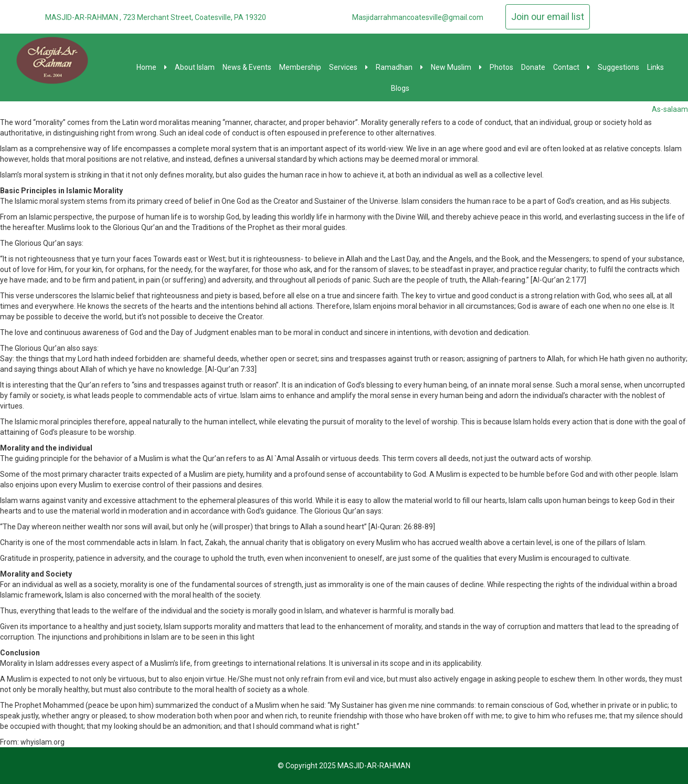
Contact (571, 67)
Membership (300, 67)
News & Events (247, 67)
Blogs (400, 88)
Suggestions (618, 67)
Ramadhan (399, 67)
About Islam (195, 67)
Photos (501, 67)
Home (152, 67)
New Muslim (456, 67)
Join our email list (548, 17)
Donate (533, 67)
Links (655, 67)
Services (348, 67)
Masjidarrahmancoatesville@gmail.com (418, 17)
